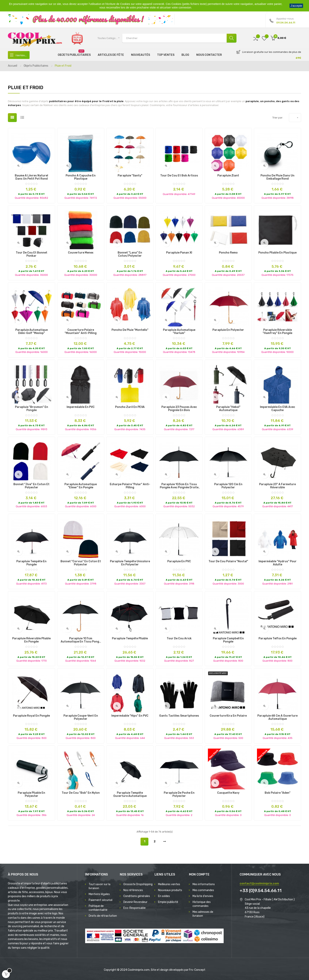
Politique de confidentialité (98, 908)
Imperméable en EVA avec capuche (277, 409)
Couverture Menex (81, 253)
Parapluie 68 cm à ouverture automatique (277, 717)
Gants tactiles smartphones (179, 716)
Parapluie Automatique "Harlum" (179, 332)
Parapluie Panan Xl (179, 253)
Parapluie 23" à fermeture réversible (277, 486)
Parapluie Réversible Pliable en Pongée (31, 640)
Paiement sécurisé (101, 900)
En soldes (164, 896)
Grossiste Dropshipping (138, 884)
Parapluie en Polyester (228, 330)
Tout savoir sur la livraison (100, 886)
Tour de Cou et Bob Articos (179, 176)
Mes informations (204, 884)
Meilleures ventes (169, 884)
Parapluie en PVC (179, 561)
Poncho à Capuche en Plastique (81, 177)
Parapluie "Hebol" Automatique (228, 409)
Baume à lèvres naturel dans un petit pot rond (31, 177)
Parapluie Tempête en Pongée (31, 563)
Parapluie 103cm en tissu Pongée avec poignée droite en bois (179, 486)
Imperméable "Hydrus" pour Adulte (278, 563)
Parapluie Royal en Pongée (31, 716)
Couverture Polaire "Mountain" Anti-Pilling (81, 332)
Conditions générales (137, 896)
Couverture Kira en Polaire (228, 716)
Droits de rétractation (103, 916)
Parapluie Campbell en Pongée (228, 640)
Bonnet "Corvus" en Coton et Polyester (81, 563)
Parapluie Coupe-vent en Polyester (81, 717)
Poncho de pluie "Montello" (130, 330)
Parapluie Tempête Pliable (130, 639)
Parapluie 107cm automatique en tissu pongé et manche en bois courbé (81, 640)
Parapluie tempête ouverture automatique (130, 794)
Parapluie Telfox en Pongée (278, 639)
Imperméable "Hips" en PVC (130, 716)
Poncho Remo (228, 253)
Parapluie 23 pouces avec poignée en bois (179, 409)
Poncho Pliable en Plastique (277, 253)
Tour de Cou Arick (179, 639)
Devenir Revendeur (135, 902)
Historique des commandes (202, 904)
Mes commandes (203, 890)
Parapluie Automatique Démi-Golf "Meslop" (32, 332)
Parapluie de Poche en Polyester (179, 794)
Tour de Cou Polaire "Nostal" (228, 561)
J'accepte (296, 6)
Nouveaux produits (170, 890)
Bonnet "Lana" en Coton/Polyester (130, 254)
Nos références (133, 890)
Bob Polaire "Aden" (278, 793)
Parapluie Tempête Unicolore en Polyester (130, 563)
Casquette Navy (228, 793)
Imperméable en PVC (81, 407)
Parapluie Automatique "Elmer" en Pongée (81, 486)
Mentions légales (99, 894)
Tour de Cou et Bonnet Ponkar (32, 254)
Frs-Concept (197, 970)
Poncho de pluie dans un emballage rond (277, 177)
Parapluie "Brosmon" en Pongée (32, 409)
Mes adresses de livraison (203, 914)
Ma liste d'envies (203, 896)
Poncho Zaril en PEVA (130, 407)
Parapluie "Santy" (130, 176)
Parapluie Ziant (228, 176)
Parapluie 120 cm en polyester (228, 486)
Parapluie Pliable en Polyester (31, 794)
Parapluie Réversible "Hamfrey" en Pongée (277, 332)
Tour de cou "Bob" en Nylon (81, 793)
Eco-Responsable (134, 908)
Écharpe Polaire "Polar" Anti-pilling (130, 486)
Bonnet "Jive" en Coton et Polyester (31, 486)
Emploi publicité (168, 902)
